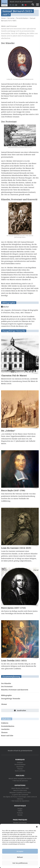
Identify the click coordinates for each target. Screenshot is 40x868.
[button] (37, 827)
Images (20, 809)
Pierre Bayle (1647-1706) (13, 490)
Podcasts (20, 813)
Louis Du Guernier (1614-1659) (16, 548)
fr (11, 5)
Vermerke (11, 18)
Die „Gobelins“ (8, 431)
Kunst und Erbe (7, 735)
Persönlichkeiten (22, 18)
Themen (4, 732)
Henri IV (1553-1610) (20, 790)
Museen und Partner (20, 823)
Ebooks (20, 815)
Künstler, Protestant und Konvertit (15, 690)
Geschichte (5, 729)
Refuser (20, 857)
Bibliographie (6, 695)
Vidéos (20, 811)
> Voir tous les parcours (20, 781)
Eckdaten (5, 723)
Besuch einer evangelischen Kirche (20, 778)
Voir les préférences (20, 863)
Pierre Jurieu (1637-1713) (13, 608)
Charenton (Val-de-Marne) (14, 375)
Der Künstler (6, 683)
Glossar (4, 704)
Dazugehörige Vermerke (11, 698)
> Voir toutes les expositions (20, 801)
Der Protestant (7, 686)
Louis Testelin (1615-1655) (14, 660)
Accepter (20, 851)
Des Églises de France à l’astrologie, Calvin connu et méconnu (20, 798)
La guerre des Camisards (20, 795)
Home (3, 18)
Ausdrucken (20, 710)
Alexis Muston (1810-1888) (20, 788)
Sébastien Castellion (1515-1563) (20, 793)
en (13, 5)
